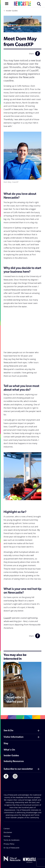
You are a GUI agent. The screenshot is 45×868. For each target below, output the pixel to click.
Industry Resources (14, 761)
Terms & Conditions (12, 840)
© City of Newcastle (11, 848)
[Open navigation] (7, 3)
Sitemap (7, 836)
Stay (6, 744)
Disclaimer (8, 832)
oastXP (8, 618)
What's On (9, 750)
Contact (7, 829)
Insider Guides (12, 11)
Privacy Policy (9, 844)
